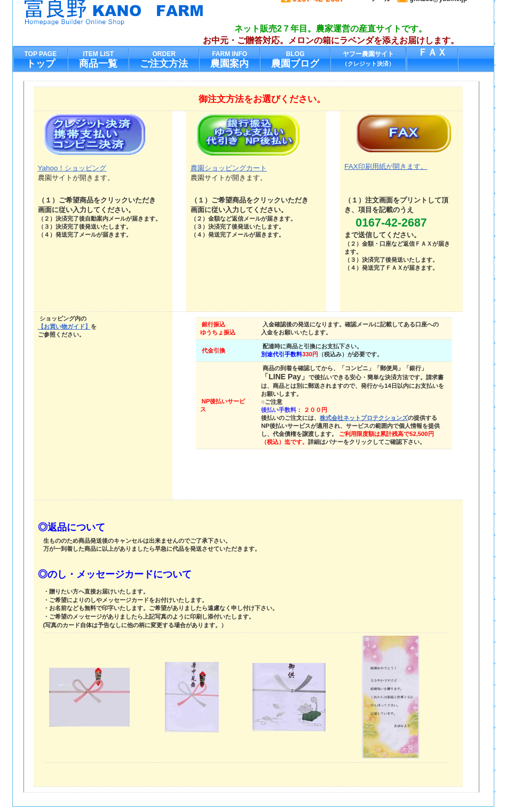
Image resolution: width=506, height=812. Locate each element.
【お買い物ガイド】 (64, 326)
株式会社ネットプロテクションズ (364, 418)
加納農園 (130, 13)
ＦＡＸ (432, 52)
